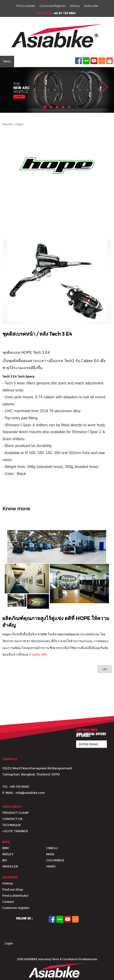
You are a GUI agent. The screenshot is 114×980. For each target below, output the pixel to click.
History (75, 6)
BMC (6, 848)
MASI (50, 854)
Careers (8, 902)
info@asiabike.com (30, 793)
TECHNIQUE (12, 825)
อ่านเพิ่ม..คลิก (38, 655)
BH (5, 860)
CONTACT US (12, 819)
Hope (19, 124)
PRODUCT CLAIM (15, 813)
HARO (51, 866)
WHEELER (10, 866)
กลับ (105, 669)
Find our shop (13, 889)
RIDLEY (8, 854)
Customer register (16, 908)
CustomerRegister (52, 6)
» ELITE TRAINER (15, 831)
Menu (7, 61)
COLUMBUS (55, 860)
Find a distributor (15, 896)
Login (9, 943)
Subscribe (91, 6)
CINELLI (52, 848)
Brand (7, 124)
